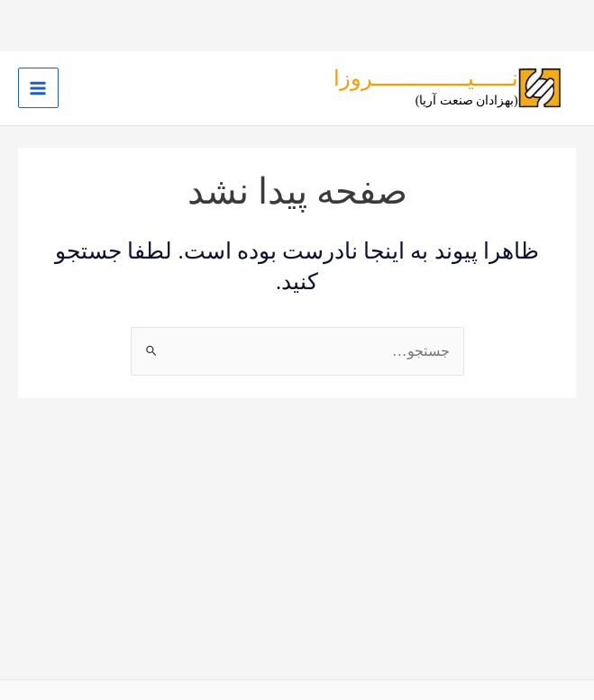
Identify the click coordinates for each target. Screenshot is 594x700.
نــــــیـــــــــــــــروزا (426, 78)
